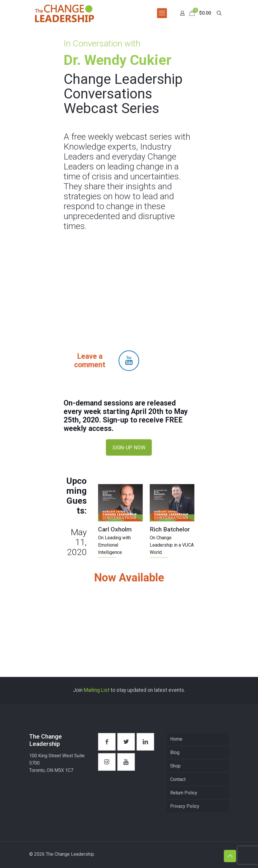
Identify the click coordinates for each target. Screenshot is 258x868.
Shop (175, 766)
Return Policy (184, 793)
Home (176, 739)
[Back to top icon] (230, 856)
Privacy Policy (185, 806)
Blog (175, 752)
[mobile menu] (162, 13)
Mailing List (97, 690)
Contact (178, 779)
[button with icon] (107, 742)
